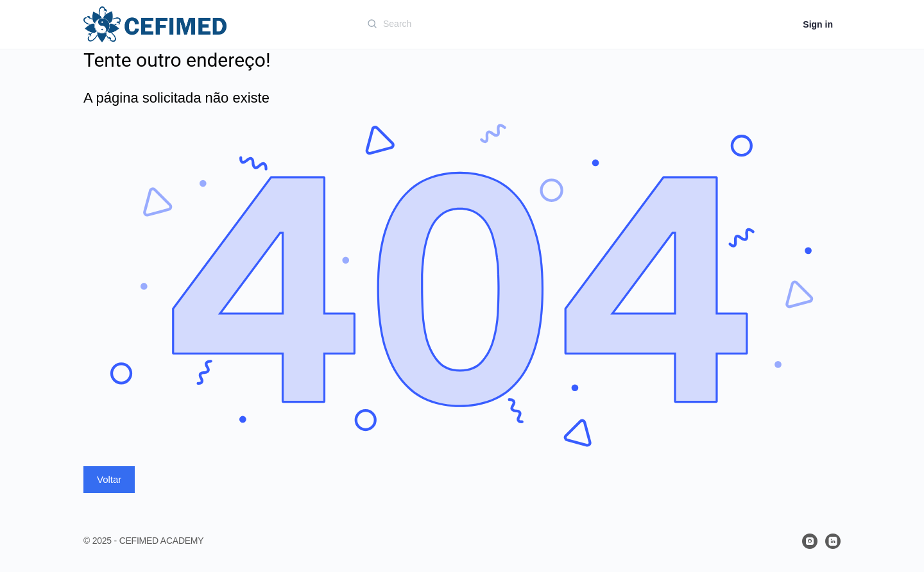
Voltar (109, 479)
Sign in (818, 24)
